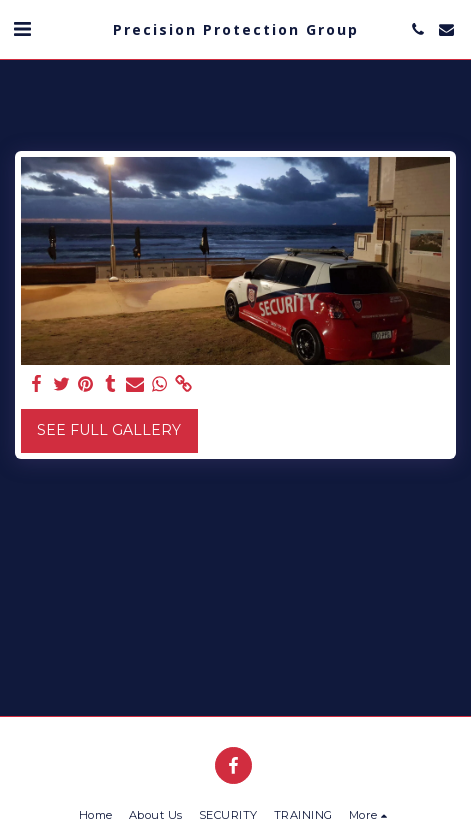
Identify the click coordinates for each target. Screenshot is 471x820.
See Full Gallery (109, 430)
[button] (22, 29)
